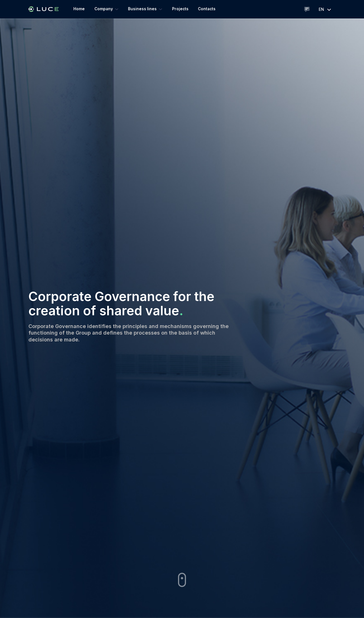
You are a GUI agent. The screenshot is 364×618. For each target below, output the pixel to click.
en (326, 9)
